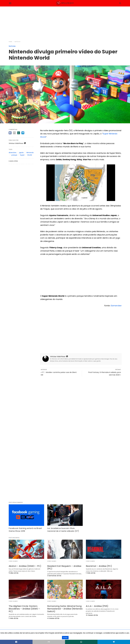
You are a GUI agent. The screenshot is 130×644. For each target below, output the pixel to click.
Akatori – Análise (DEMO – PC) (25, 566)
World (30, 155)
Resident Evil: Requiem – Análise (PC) (64, 567)
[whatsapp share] (19, 133)
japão (21, 152)
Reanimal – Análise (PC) (99, 566)
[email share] (14, 133)
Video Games (13, 561)
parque (14, 155)
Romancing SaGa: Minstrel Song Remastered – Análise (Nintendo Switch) (65, 609)
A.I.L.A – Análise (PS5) (97, 606)
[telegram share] (23, 133)
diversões (13, 152)
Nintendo (30, 152)
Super (22, 155)
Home (10, 42)
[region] (65, 22)
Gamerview (116, 306)
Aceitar (65, 638)
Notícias (17, 42)
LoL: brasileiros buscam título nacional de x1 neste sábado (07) (63, 530)
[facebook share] (10, 133)
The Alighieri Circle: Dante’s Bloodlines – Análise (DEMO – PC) (24, 609)
